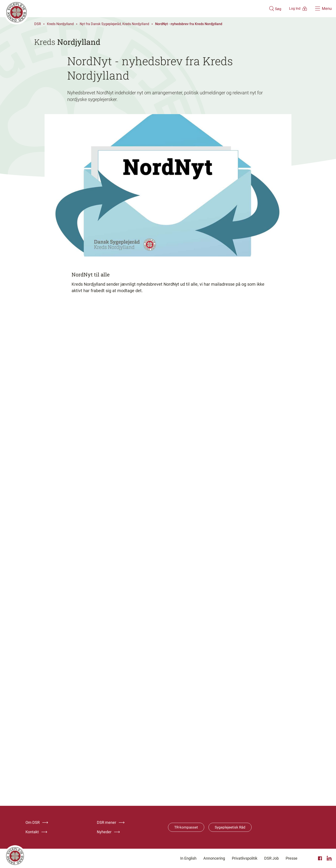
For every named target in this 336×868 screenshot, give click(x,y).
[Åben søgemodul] (263, 9)
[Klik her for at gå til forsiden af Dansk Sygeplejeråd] (130, 9)
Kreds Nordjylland (60, 24)
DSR (38, 24)
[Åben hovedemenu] (323, 9)
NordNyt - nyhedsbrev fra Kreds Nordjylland (189, 24)
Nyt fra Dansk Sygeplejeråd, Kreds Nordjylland (114, 24)
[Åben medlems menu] (292, 8)
